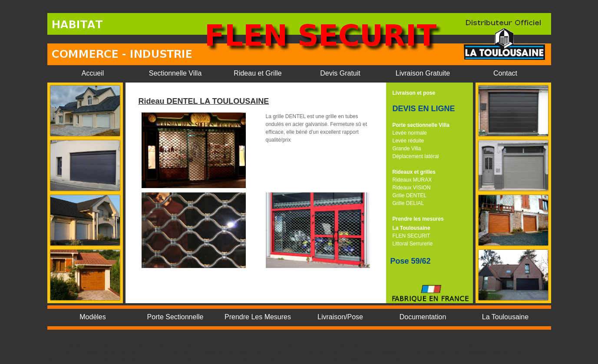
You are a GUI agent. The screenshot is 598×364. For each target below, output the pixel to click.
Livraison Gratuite (423, 73)
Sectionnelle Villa (175, 73)
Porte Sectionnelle (175, 317)
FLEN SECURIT (411, 236)
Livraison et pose (414, 93)
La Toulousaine (411, 228)
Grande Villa (407, 149)
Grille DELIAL (408, 203)
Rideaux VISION (412, 188)
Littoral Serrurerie (413, 244)
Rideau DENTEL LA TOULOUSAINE (204, 101)
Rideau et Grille (258, 73)
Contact (505, 73)
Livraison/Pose (340, 317)
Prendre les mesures (418, 219)
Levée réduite (408, 141)
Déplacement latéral (416, 156)
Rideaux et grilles (414, 172)
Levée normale (410, 133)
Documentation (423, 317)
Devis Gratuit (340, 73)
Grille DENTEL (410, 195)
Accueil (93, 73)
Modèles (93, 317)
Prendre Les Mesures (258, 317)
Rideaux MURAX (412, 180)
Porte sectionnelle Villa (421, 125)
